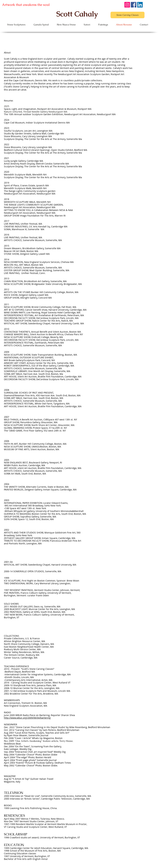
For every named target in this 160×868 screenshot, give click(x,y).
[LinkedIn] (140, 5)
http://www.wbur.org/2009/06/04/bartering (27, 718)
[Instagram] (127, 5)
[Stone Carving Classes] (128, 15)
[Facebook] (134, 5)
